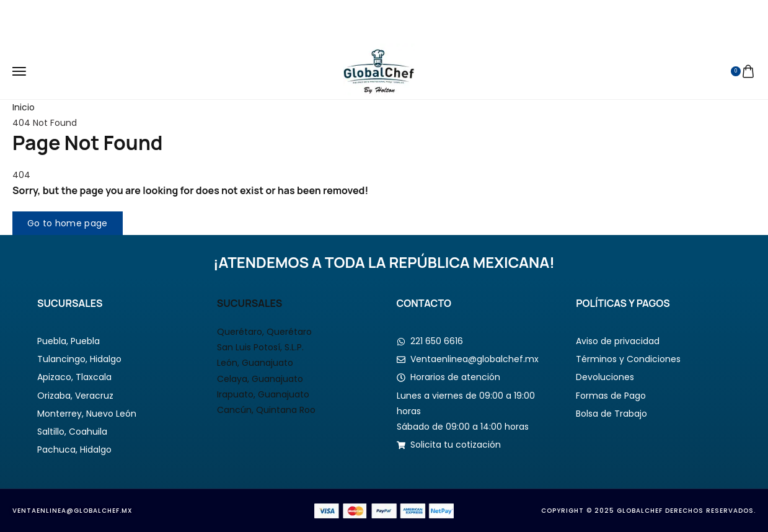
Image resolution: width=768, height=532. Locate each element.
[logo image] (379, 71)
